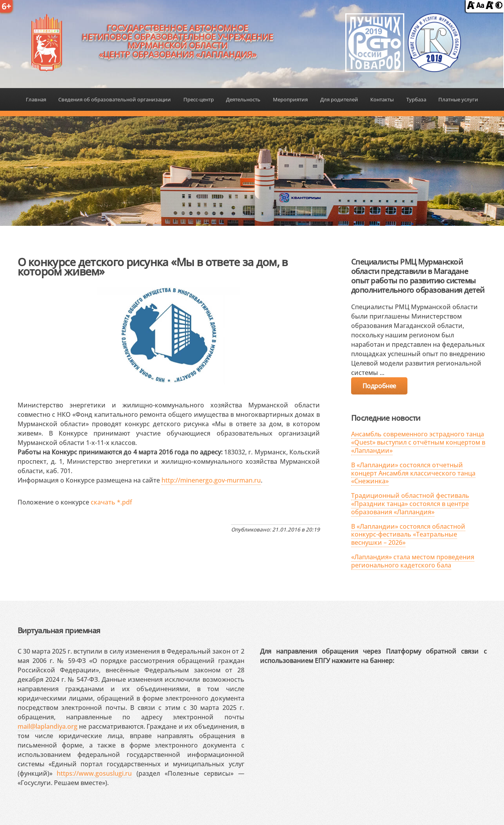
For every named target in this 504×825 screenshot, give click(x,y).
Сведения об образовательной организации (115, 99)
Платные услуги (458, 99)
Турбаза (416, 99)
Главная (36, 99)
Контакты (382, 99)
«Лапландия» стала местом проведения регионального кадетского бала (413, 561)
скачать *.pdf (111, 502)
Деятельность (243, 99)
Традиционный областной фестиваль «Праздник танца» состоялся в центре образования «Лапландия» (410, 504)
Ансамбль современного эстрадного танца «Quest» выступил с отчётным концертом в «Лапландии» (418, 442)
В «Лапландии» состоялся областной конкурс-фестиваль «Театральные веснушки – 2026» (408, 535)
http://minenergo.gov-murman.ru (211, 480)
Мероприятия (290, 99)
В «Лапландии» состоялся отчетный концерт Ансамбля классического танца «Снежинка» (413, 473)
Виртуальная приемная (59, 630)
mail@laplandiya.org (48, 726)
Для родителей (339, 99)
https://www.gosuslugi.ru (94, 773)
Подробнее (379, 386)
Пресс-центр (199, 99)
